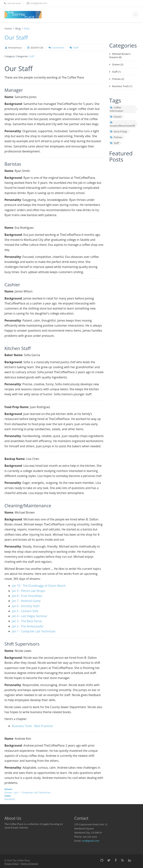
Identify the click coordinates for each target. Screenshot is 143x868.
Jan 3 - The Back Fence (27, 621)
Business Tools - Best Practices (32, 726)
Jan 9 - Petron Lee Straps (28, 591)
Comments (58, 48)
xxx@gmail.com (90, 841)
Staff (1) (117, 72)
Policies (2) (118, 79)
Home (8, 29)
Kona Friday (119, 131)
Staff (76, 48)
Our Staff (16, 37)
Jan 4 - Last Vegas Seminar (30, 616)
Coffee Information (117, 109)
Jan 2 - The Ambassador (28, 626)
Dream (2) (118, 64)
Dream (116, 117)
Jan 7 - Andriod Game (26, 601)
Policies (116, 137)
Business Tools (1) (122, 86)
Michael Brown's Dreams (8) (120, 56)
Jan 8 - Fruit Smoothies (27, 596)
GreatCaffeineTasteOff (122, 124)
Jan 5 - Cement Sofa (25, 611)
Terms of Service (29, 864)
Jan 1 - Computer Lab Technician (34, 631)
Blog (18, 29)
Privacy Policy (11, 864)
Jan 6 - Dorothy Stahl (26, 606)
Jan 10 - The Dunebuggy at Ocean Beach (39, 586)
